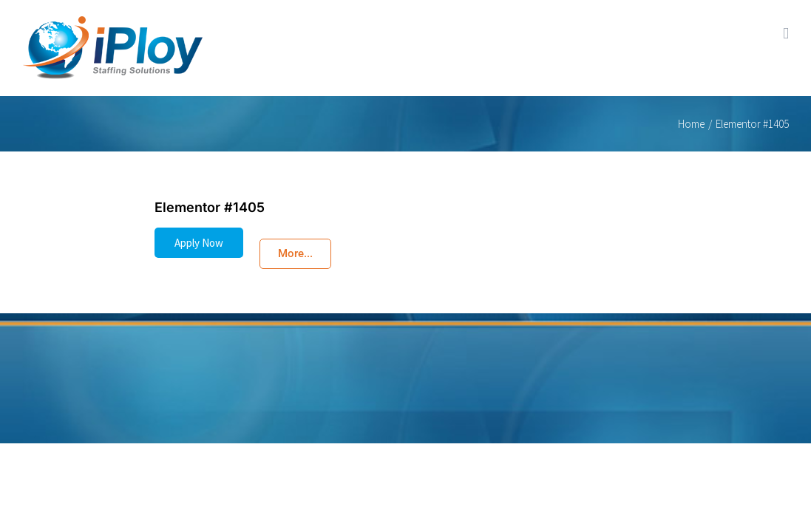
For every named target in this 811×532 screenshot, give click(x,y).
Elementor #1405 (210, 207)
